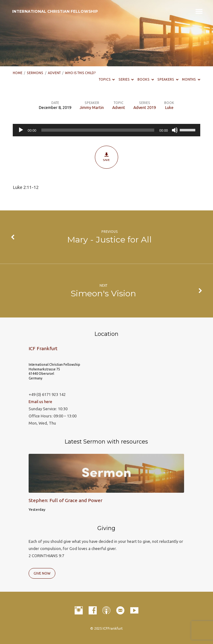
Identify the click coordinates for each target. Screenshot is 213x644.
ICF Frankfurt (43, 348)
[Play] (21, 130)
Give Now (42, 573)
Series (126, 79)
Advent (54, 73)
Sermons (35, 73)
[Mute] (175, 130)
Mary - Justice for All (109, 240)
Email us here (40, 402)
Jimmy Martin (92, 107)
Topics (107, 79)
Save (106, 157)
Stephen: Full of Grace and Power (65, 500)
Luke (169, 107)
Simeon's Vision (103, 293)
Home (18, 73)
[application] (106, 130)
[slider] (98, 130)
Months (191, 79)
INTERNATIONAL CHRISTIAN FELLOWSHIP (55, 11)
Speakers (168, 79)
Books (146, 79)
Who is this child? (80, 73)
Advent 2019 (145, 107)
